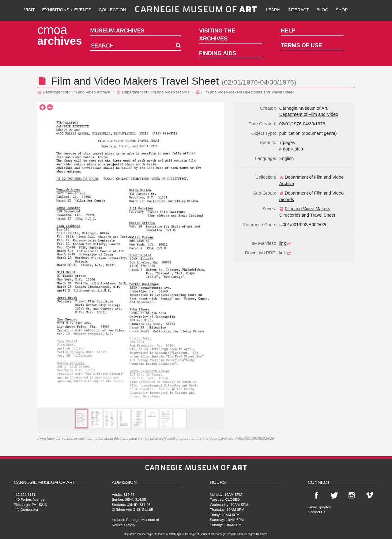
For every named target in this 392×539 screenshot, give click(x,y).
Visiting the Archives (217, 35)
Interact (298, 10)
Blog (322, 10)
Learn (273, 10)
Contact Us (317, 512)
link (286, 243)
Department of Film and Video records (153, 92)
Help (288, 31)
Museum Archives (117, 31)
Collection (112, 10)
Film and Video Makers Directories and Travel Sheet (245, 92)
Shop (342, 10)
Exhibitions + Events (67, 10)
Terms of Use (302, 45)
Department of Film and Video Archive (74, 92)
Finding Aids (218, 53)
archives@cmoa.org (175, 438)
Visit (29, 10)
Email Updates (319, 507)
